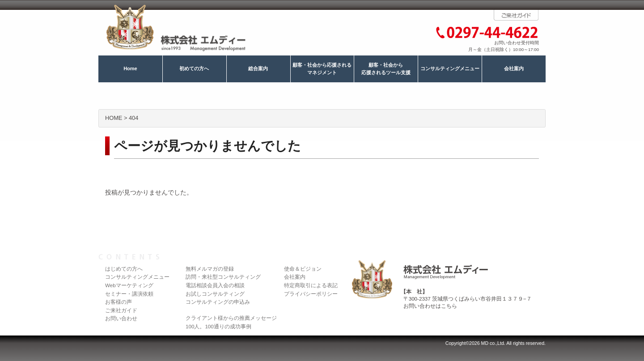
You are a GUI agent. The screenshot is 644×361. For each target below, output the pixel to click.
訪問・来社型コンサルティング (223, 277)
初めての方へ (194, 68)
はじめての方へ (124, 269)
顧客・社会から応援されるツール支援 (386, 69)
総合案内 (258, 68)
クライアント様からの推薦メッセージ (231, 318)
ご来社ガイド (121, 310)
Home (130, 68)
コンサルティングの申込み (218, 302)
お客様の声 (119, 302)
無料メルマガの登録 (210, 269)
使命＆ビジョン (303, 269)
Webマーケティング (129, 285)
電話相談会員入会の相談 (215, 285)
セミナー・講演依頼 (129, 294)
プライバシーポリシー (311, 294)
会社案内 (514, 68)
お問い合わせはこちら (430, 306)
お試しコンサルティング (215, 294)
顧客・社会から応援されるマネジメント (322, 69)
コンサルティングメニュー (450, 68)
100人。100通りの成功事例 (218, 326)
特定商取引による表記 (311, 285)
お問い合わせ (121, 318)
